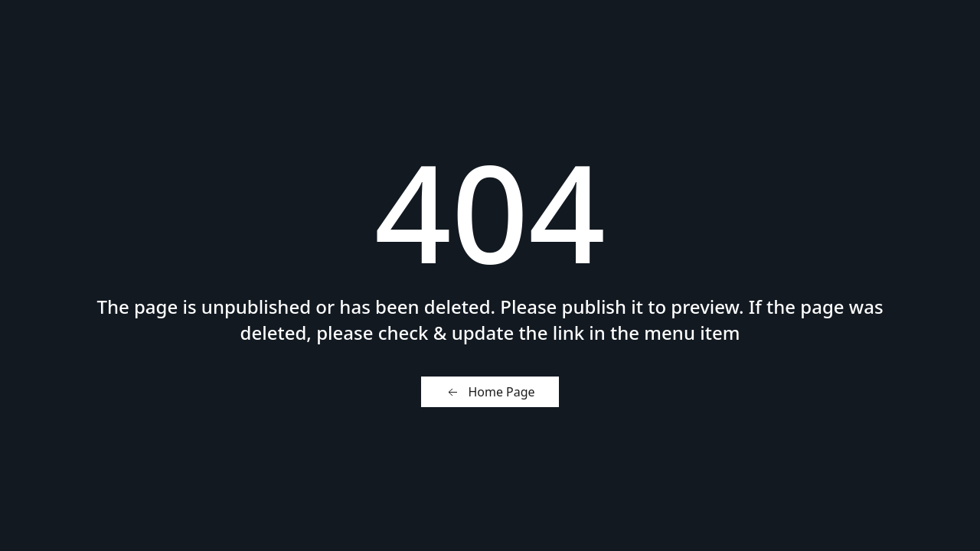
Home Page (490, 392)
